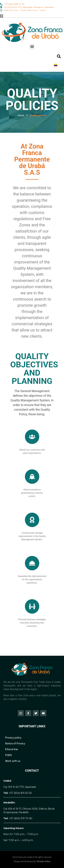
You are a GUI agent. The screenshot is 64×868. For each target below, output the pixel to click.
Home (21, 115)
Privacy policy (13, 738)
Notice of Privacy (15, 743)
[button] (32, 47)
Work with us (13, 761)
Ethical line (12, 749)
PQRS (9, 755)
